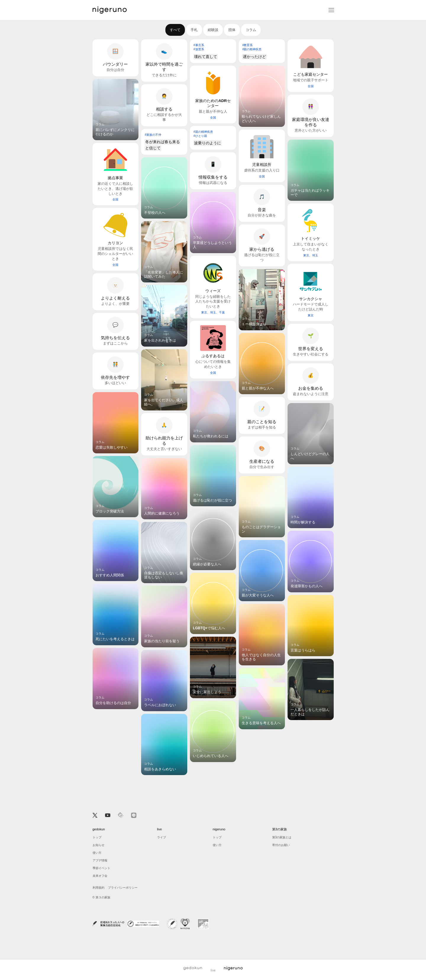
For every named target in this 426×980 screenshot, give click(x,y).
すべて (175, 30)
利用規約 (99, 888)
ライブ (162, 837)
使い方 (97, 853)
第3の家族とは (282, 837)
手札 (194, 30)
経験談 (213, 30)
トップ (97, 837)
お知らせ (99, 845)
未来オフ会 (100, 876)
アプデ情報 (100, 860)
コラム (251, 30)
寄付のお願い (281, 845)
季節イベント (101, 868)
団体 (232, 30)
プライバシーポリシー (123, 888)
